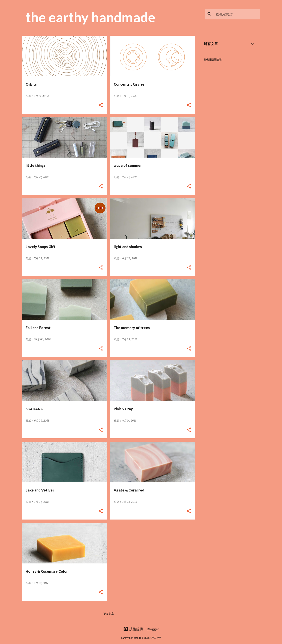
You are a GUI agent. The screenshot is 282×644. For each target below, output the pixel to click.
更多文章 (109, 614)
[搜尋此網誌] (237, 14)
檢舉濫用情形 (213, 60)
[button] (101, 105)
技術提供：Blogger (141, 629)
